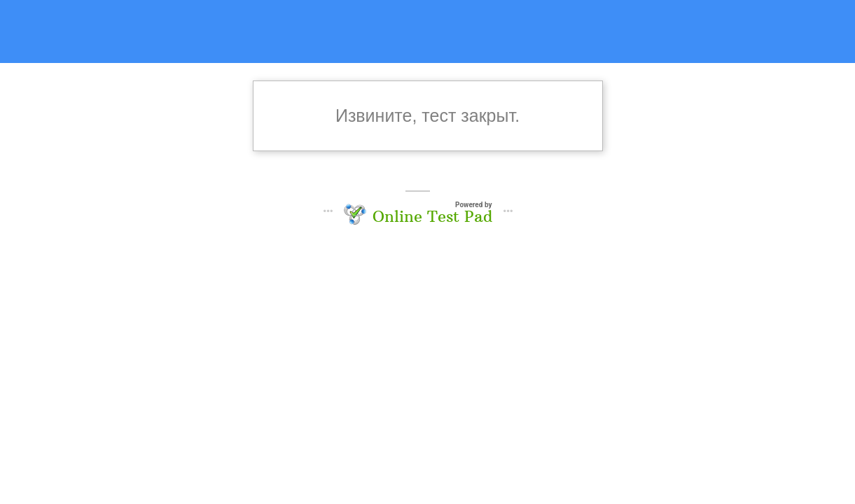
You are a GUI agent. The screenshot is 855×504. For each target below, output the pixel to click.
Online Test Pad (432, 216)
